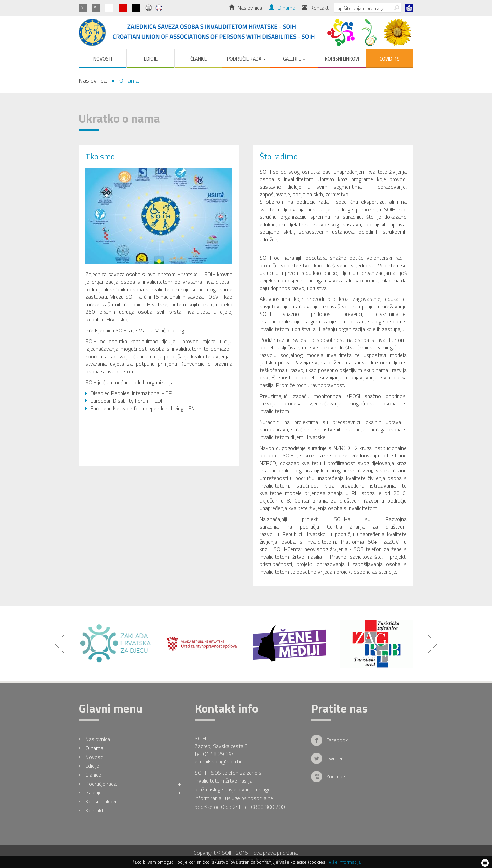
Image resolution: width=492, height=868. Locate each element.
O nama (282, 8)
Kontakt (315, 8)
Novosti (103, 59)
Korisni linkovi (342, 59)
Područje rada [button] (246, 59)
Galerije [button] (294, 59)
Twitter (334, 758)
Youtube (336, 776)
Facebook (337, 740)
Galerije (133, 792)
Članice (199, 59)
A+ (83, 7)
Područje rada (133, 784)
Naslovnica (245, 8)
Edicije (151, 59)
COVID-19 (390, 59)
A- (96, 7)
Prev (59, 644)
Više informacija (345, 862)
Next (433, 644)
